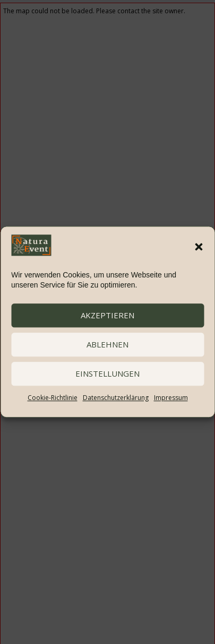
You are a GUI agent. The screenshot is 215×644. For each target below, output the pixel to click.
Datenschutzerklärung (116, 398)
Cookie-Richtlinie (53, 398)
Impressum (171, 398)
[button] (199, 247)
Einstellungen (107, 374)
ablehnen (107, 345)
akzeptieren (107, 316)
